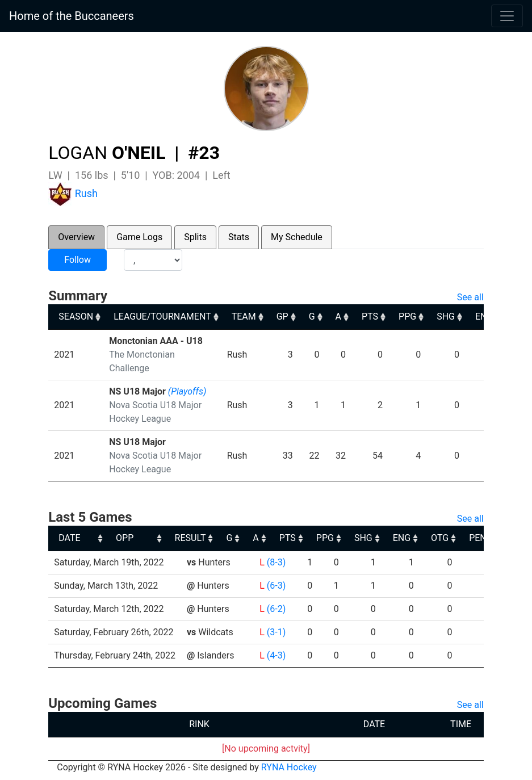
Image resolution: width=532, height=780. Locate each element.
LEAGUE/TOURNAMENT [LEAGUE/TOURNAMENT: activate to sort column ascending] (162, 316)
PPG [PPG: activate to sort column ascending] (407, 316)
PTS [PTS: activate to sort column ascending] (370, 316)
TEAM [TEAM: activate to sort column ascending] (244, 316)
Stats (239, 237)
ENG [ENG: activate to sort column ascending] (477, 538)
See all (470, 297)
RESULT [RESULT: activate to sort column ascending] (265, 538)
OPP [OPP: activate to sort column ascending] (200, 538)
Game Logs (139, 237)
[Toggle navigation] (507, 16)
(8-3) (276, 562)
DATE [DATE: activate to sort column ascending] (69, 538)
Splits (195, 237)
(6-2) (276, 609)
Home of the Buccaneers (72, 16)
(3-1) (276, 632)
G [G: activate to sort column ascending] (312, 316)
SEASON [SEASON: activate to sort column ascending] (76, 316)
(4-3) (276, 655)
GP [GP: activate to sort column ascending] (282, 316)
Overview (76, 237)
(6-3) (276, 586)
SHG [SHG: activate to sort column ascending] (446, 316)
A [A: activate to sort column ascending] (338, 316)
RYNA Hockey (289, 767)
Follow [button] (78, 260)
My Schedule (297, 237)
